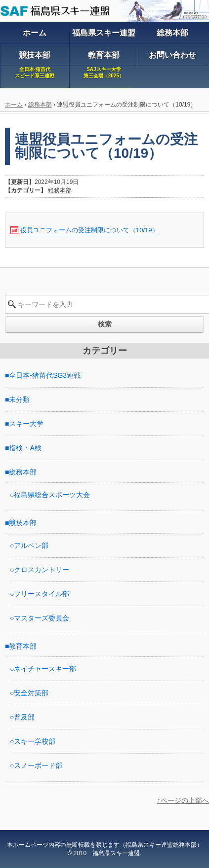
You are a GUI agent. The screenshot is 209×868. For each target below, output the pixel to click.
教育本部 (23, 646)
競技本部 (23, 523)
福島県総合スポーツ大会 (52, 495)
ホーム (14, 105)
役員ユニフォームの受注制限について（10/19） (89, 230)
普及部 (24, 717)
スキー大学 (26, 424)
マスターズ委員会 (42, 618)
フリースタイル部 (42, 594)
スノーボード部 (38, 765)
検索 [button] (105, 324)
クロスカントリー (42, 570)
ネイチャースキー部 (45, 669)
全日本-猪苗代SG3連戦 (45, 375)
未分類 (19, 399)
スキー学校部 (35, 741)
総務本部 (40, 105)
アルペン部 (31, 545)
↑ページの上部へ (183, 800)
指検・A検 (25, 448)
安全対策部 (31, 693)
